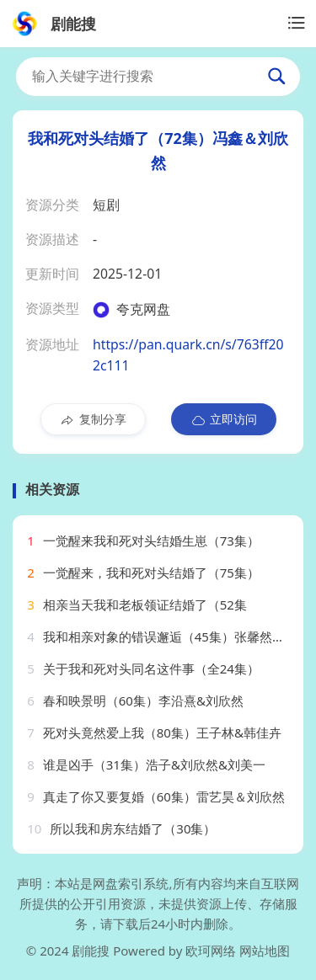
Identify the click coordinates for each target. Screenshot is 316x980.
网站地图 (265, 951)
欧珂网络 (211, 951)
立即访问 (224, 419)
